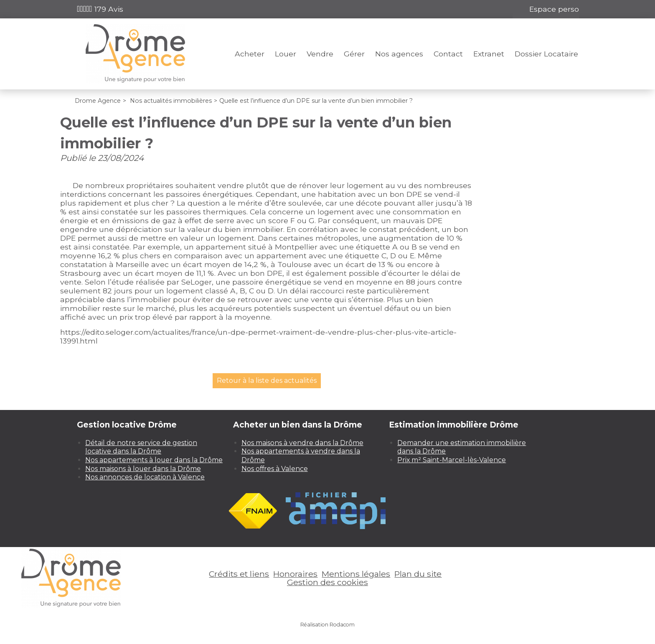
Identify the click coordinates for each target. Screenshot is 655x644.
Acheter (250, 54)
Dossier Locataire (546, 54)
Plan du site (418, 574)
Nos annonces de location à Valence (145, 477)
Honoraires (295, 574)
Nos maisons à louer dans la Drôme (143, 469)
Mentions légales (356, 574)
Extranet (489, 54)
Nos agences (399, 54)
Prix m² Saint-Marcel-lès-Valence (452, 460)
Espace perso (554, 9)
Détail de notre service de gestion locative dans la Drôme (141, 447)
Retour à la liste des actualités (267, 381)
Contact (448, 54)
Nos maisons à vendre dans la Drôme (302, 443)
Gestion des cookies (327, 582)
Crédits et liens (239, 574)
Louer (286, 54)
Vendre (320, 54)
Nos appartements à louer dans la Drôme (154, 460)
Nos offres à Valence (275, 469)
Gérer (354, 54)
